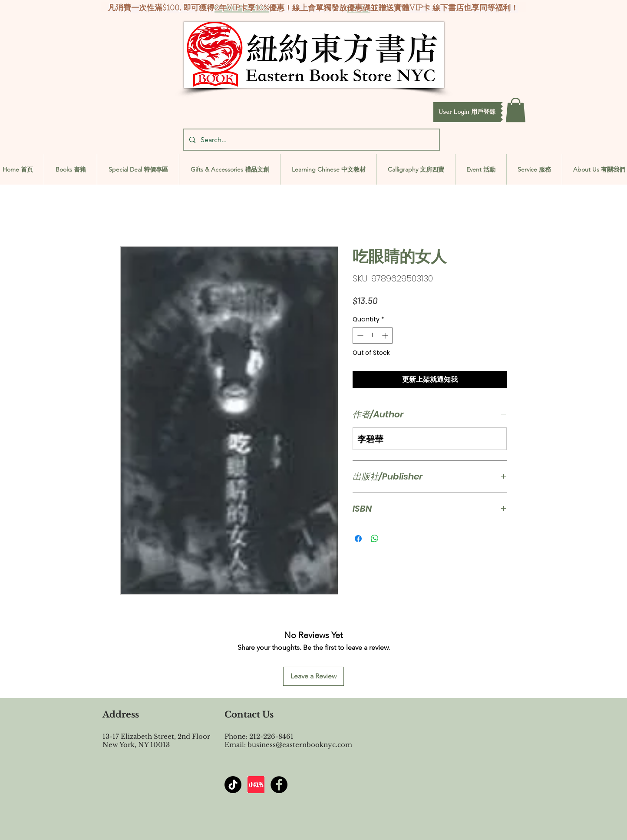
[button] (467, 112)
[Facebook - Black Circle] (279, 785)
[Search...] (311, 140)
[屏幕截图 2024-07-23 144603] (256, 785)
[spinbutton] (373, 336)
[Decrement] (359, 336)
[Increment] (386, 336)
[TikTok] (233, 785)
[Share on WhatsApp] (375, 539)
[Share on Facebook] (358, 539)
